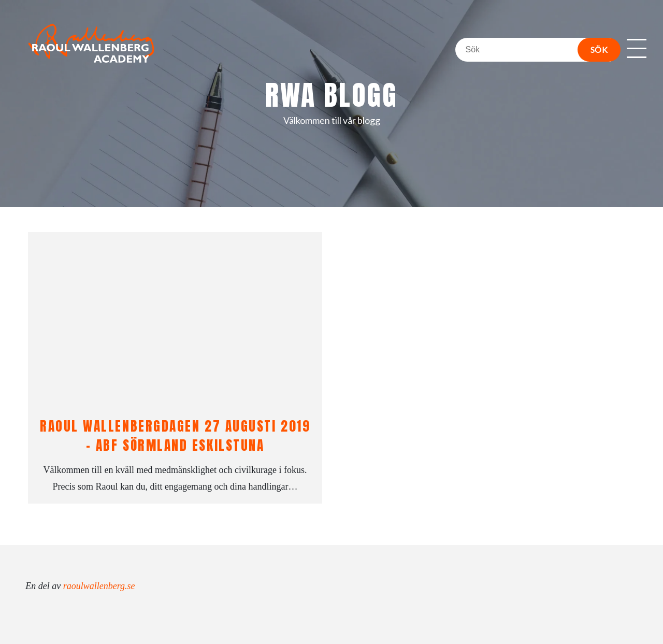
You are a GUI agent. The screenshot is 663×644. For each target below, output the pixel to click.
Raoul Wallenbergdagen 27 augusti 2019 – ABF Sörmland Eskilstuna (175, 435)
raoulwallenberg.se (99, 586)
